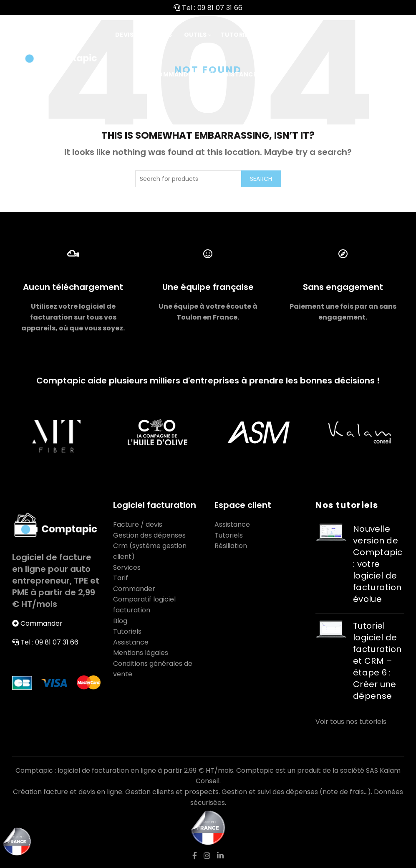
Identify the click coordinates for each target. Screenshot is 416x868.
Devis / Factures (144, 35)
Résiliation (231, 546)
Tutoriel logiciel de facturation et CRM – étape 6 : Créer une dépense (377, 661)
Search (261, 179)
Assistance (232, 74)
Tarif (276, 35)
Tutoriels (238, 35)
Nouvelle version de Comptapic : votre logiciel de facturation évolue (378, 564)
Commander (170, 74)
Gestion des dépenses (149, 535)
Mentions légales (141, 653)
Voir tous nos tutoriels (351, 722)
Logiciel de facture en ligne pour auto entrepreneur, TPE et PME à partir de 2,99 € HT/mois (56, 581)
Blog (120, 621)
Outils (195, 35)
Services (127, 567)
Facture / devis (138, 524)
